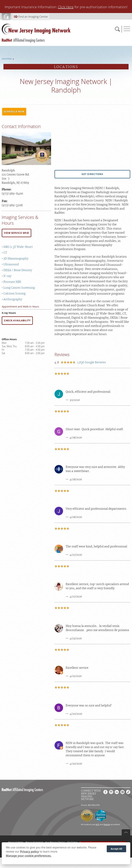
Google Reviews (92, 362)
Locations (7, 59)
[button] (14, 112)
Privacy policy (29, 852)
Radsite (107, 824)
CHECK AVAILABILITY (17, 320)
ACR (97, 824)
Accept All (116, 849)
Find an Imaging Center (33, 17)
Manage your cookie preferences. (29, 856)
